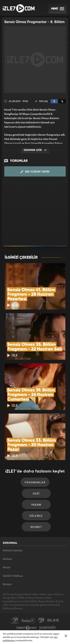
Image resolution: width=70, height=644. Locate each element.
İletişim (7, 584)
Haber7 (27, 628)
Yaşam (36, 505)
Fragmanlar (35, 482)
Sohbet (36, 527)
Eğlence (36, 516)
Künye (7, 567)
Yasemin (47, 628)
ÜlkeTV (53, 620)
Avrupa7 (41, 620)
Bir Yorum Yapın (35, 172)
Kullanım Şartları (13, 550)
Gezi (36, 493)
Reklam (7, 559)
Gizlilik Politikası (13, 576)
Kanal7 (15, 620)
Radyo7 (28, 620)
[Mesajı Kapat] (66, 636)
